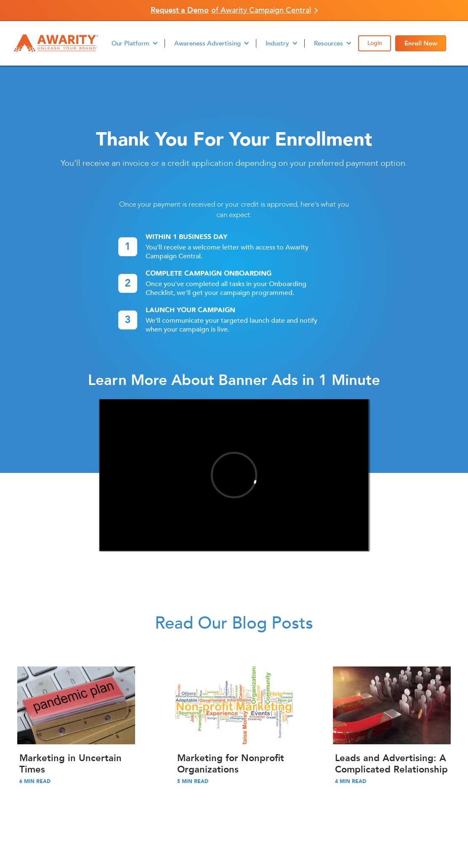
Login (375, 43)
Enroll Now (421, 43)
